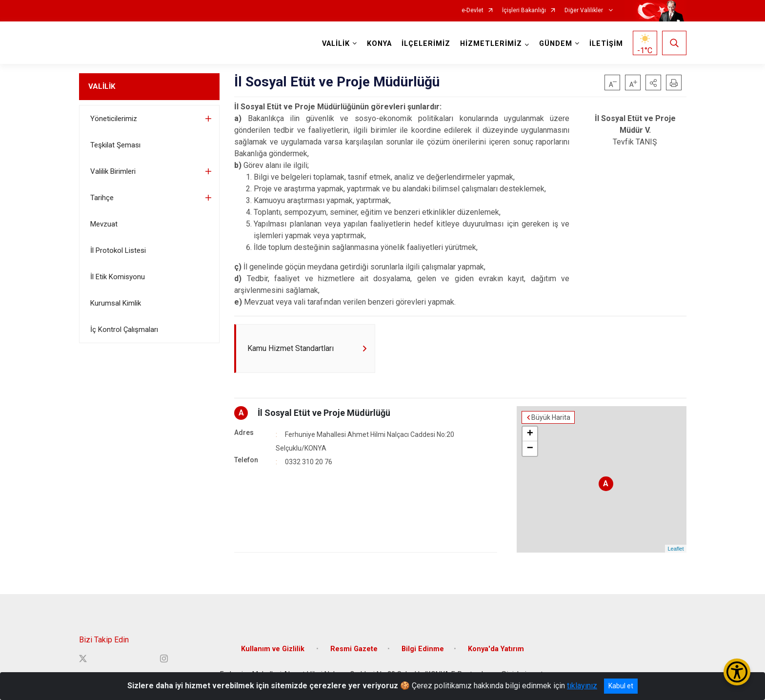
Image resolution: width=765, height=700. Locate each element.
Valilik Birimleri (113, 171)
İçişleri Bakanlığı (524, 10)
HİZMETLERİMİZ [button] (491, 44)
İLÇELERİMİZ (426, 44)
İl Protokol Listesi (118, 250)
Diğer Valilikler (584, 10)
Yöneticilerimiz (114, 119)
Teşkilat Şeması (115, 145)
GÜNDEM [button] (556, 44)
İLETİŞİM (606, 44)
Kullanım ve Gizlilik (274, 649)
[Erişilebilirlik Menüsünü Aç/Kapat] (737, 672)
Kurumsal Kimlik (116, 303)
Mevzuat (104, 224)
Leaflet (675, 549)
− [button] (530, 449)
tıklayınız (582, 686)
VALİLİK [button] (336, 44)
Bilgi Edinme (423, 649)
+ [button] (530, 434)
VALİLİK (102, 86)
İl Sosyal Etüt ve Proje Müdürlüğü (324, 413)
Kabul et (621, 686)
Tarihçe (102, 198)
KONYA (379, 44)
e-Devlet (473, 10)
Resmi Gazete (354, 649)
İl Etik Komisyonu (118, 277)
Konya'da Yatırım (496, 649)
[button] (653, 82)
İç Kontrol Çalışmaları (124, 329)
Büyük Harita (551, 417)
